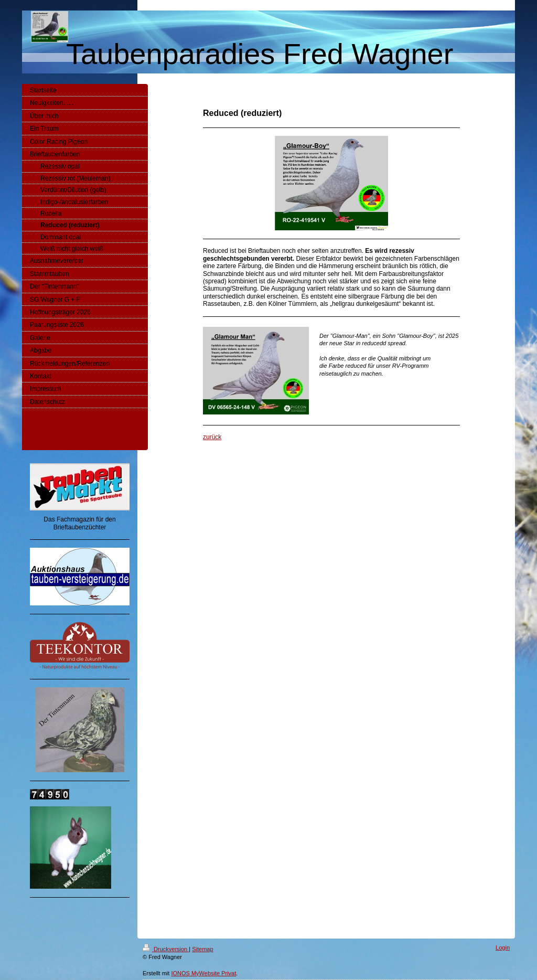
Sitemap (202, 949)
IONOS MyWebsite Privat (203, 973)
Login (503, 947)
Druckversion (166, 949)
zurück (212, 437)
